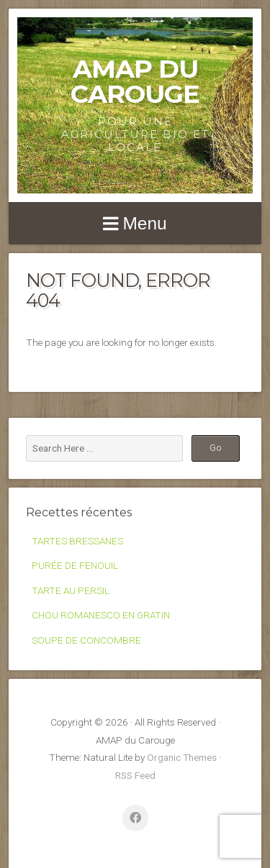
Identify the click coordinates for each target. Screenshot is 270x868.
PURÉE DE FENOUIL (75, 565)
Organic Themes (182, 757)
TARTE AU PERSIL (71, 590)
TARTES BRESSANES (77, 541)
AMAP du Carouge (135, 81)
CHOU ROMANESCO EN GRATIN (101, 615)
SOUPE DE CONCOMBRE (86, 640)
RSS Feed (135, 775)
